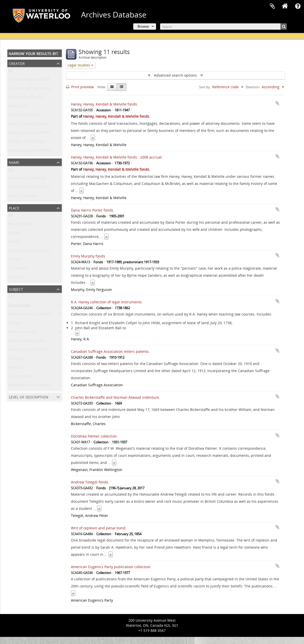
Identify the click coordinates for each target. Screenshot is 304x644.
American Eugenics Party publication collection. (111, 567)
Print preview (80, 87)
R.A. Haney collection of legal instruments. (107, 302)
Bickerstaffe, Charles (26, 98)
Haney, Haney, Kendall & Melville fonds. (105, 104)
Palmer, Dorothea (23, 197)
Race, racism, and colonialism (33, 350)
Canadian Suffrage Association (34, 89)
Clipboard (272, 6)
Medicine (16, 368)
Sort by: (205, 87)
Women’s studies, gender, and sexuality (42, 315)
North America (21, 225)
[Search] (223, 27)
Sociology (16, 359)
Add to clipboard (277, 103)
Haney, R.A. (18, 107)
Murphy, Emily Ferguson (29, 125)
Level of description (29, 397)
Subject (16, 289)
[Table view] (121, 87)
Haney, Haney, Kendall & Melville (36, 80)
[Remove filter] (92, 65)
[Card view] (112, 87)
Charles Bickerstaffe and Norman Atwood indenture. (116, 397)
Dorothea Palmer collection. (94, 436)
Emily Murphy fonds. (89, 256)
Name (14, 162)
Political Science (22, 333)
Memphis (16, 278)
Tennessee (17, 269)
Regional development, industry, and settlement (49, 342)
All (11, 71)
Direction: (253, 87)
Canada (15, 260)
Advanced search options (175, 75)
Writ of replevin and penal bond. (99, 528)
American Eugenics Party (29, 151)
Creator (17, 63)
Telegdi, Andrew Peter (27, 142)
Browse (143, 26)
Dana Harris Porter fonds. (93, 210)
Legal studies (20, 306)
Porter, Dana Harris (25, 116)
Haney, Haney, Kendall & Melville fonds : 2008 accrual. (117, 157)
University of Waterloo (27, 179)
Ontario (15, 243)
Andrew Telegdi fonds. (90, 482)
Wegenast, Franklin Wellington (34, 134)
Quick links (298, 6)
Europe (14, 234)
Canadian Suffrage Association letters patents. (110, 351)
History (14, 324)
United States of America (29, 251)
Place (14, 208)
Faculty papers (21, 377)
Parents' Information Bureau (32, 188)
